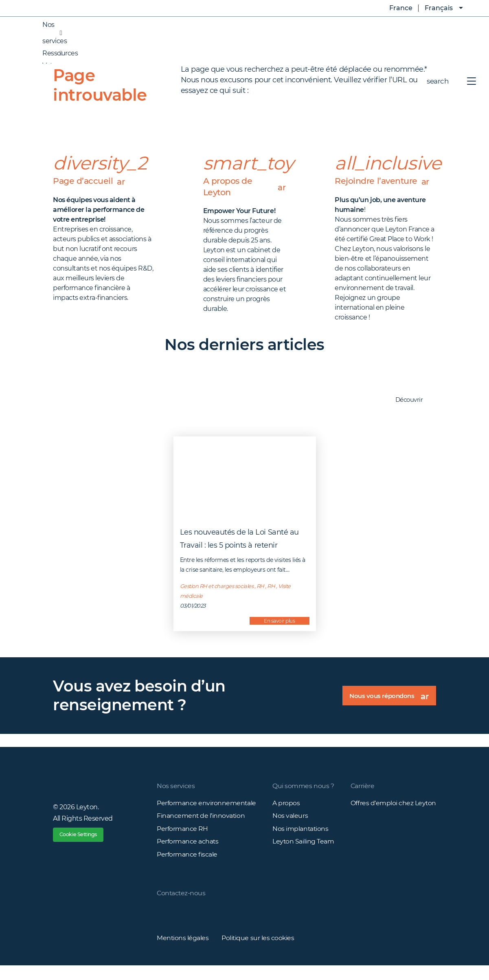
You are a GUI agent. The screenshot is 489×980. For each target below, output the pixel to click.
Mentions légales (183, 952)
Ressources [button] (52, 53)
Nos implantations (301, 842)
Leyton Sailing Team (303, 855)
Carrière (362, 799)
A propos (286, 816)
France (395, 8)
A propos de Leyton (245, 187)
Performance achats (188, 855)
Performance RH (182, 842)
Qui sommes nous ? (303, 799)
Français (439, 8)
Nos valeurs (290, 829)
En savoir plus (279, 634)
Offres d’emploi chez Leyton (393, 816)
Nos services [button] (46, 33)
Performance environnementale (207, 816)
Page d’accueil (93, 181)
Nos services (176, 799)
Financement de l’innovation (201, 829)
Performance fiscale (187, 868)
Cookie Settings (83, 849)
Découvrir (413, 413)
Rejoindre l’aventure (385, 187)
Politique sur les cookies (259, 952)
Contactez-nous (182, 907)
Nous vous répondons (389, 711)
